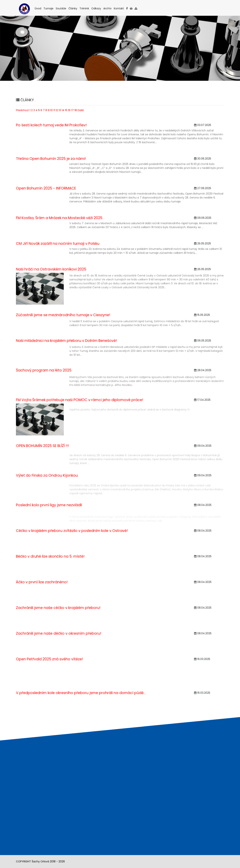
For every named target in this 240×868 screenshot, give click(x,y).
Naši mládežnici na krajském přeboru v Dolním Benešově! (66, 341)
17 (72, 110)
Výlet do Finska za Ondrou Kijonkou (47, 475)
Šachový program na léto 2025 (44, 370)
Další (81, 110)
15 (66, 110)
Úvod (38, 8)
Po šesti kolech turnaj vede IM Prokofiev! (51, 125)
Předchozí (22, 110)
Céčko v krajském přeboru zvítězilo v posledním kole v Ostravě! (72, 531)
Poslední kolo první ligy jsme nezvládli (49, 505)
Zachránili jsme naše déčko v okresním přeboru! (59, 633)
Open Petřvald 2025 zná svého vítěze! (49, 659)
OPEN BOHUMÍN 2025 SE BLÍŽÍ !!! (42, 446)
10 (51, 110)
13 (60, 110)
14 (63, 110)
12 (57, 110)
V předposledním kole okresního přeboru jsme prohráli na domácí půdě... (81, 693)
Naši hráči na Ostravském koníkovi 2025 (51, 269)
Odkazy (96, 8)
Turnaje (49, 8)
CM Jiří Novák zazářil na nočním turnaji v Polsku (58, 244)
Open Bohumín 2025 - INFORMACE (46, 188)
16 (69, 110)
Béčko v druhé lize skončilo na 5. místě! (50, 556)
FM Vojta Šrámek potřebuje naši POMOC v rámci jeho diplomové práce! (80, 400)
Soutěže (61, 8)
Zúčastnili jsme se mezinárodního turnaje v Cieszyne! (63, 315)
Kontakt (119, 8)
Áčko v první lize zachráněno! (42, 582)
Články (73, 8)
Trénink (85, 8)
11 (54, 110)
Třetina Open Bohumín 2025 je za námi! (51, 159)
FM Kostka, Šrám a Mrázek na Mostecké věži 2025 (59, 218)
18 (76, 110)
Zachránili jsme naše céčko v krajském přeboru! (58, 608)
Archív (108, 8)
